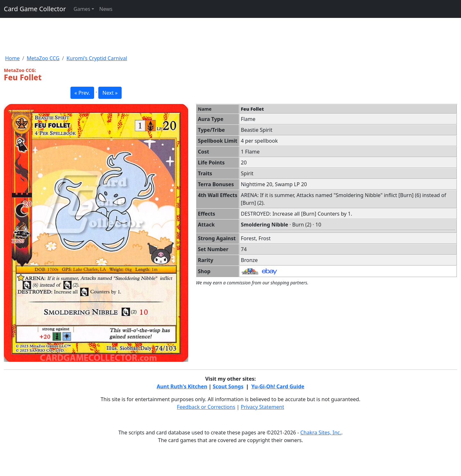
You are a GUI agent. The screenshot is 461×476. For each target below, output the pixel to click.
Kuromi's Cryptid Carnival (97, 58)
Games (82, 9)
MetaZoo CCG (43, 58)
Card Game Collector (35, 9)
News (106, 9)
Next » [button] (110, 93)
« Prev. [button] (82, 93)
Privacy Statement (263, 407)
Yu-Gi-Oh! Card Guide (278, 386)
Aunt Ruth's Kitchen (182, 386)
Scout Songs (228, 386)
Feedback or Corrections (206, 407)
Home (12, 58)
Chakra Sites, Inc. (321, 432)
